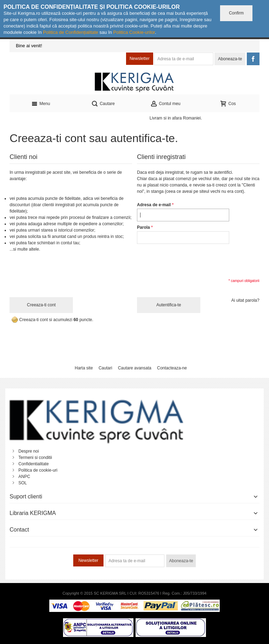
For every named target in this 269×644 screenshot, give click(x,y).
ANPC (24, 477)
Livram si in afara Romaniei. (176, 118)
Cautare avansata (135, 368)
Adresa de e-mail (154, 205)
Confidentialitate (33, 464)
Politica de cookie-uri (38, 470)
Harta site (84, 368)
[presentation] (190, 260)
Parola (143, 227)
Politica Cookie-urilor (134, 32)
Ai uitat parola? (245, 300)
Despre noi (29, 451)
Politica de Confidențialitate (71, 32)
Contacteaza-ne (172, 368)
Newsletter (140, 59)
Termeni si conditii (35, 458)
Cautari (105, 368)
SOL (23, 483)
